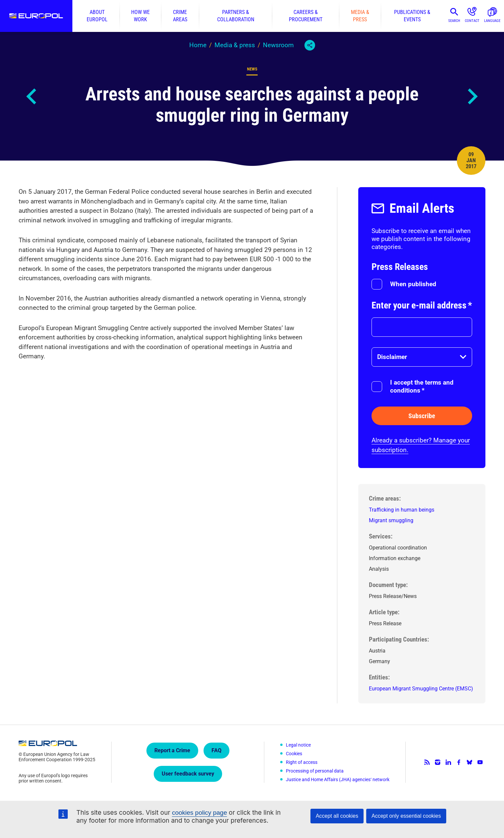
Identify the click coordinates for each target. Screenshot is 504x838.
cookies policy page (200, 813)
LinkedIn (448, 762)
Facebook (459, 762)
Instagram (438, 762)
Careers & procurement (306, 16)
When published (413, 284)
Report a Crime (172, 750)
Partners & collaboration (236, 16)
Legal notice (298, 745)
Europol (36, 16)
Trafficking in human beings (402, 510)
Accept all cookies (337, 816)
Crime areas (180, 16)
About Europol (97, 16)
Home (198, 45)
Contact (472, 21)
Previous (32, 96)
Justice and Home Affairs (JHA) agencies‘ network (338, 779)
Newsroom (278, 45)
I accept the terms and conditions (422, 386)
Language (492, 21)
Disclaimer (392, 357)
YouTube (480, 762)
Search (454, 21)
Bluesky (469, 762)
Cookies (294, 754)
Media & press (360, 16)
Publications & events (412, 16)
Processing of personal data (315, 771)
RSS (427, 762)
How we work (140, 16)
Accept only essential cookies (406, 816)
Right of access (302, 762)
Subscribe (422, 416)
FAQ (216, 750)
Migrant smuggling (391, 520)
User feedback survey (188, 774)
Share (310, 45)
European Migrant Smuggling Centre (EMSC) (421, 689)
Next (472, 96)
